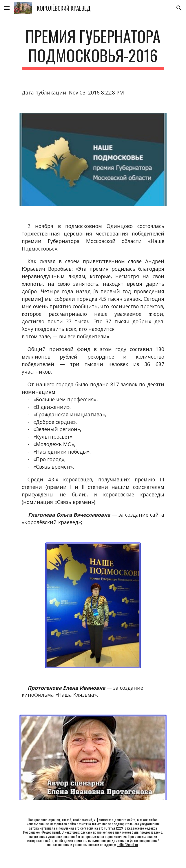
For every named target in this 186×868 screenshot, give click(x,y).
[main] (93, 48)
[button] (7, 8)
